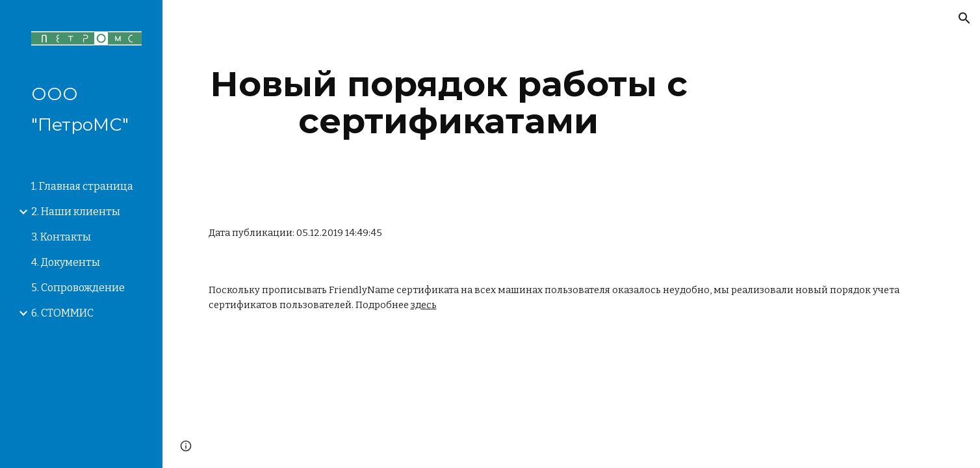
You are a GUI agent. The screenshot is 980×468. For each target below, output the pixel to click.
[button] (964, 18)
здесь (424, 305)
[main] (449, 102)
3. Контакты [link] (61, 237)
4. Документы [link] (66, 262)
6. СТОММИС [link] (62, 313)
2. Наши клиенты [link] (76, 212)
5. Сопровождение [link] (78, 288)
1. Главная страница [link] (82, 186)
